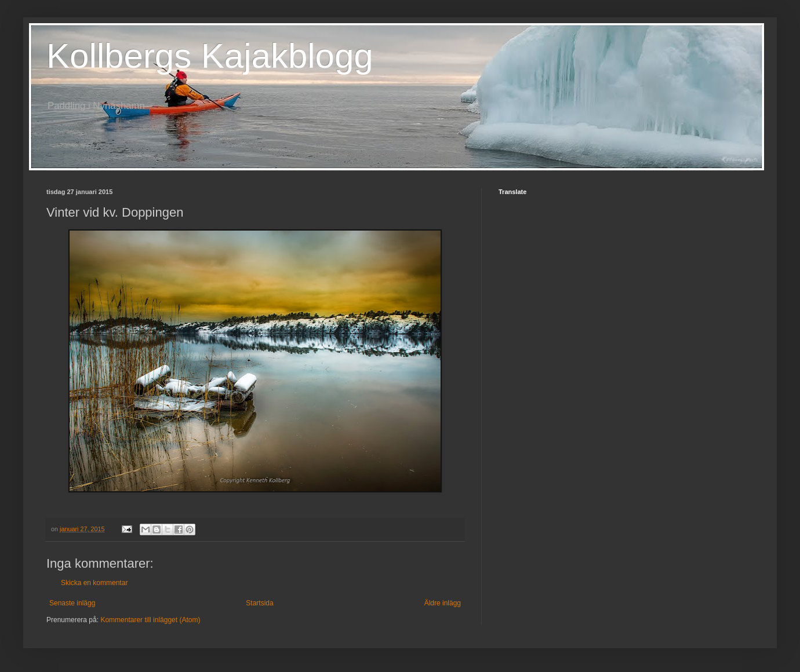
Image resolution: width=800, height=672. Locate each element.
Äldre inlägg (443, 603)
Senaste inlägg (72, 603)
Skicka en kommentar (94, 583)
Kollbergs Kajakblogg (210, 56)
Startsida (259, 603)
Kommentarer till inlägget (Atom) (150, 620)
